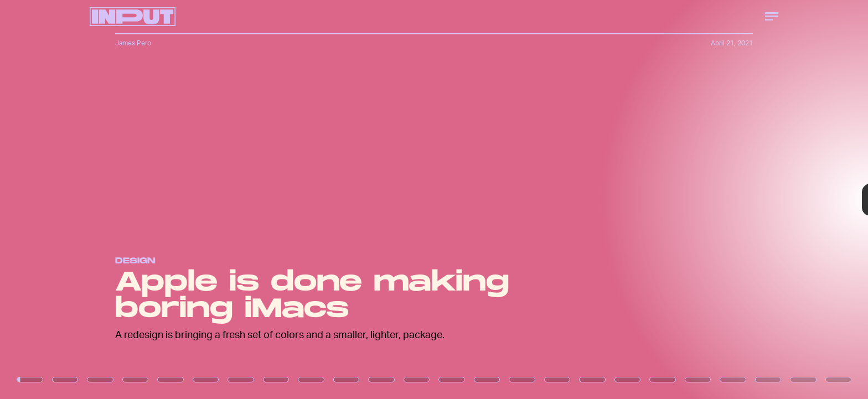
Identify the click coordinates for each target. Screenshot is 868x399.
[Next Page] (577, 199)
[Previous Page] (143, 199)
